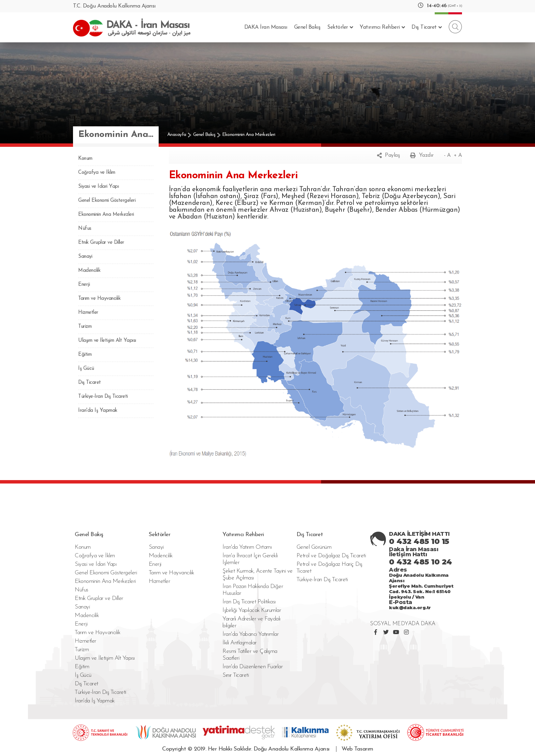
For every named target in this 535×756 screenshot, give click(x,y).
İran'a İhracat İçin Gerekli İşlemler (250, 559)
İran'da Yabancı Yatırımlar (250, 634)
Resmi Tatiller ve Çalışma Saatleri (250, 655)
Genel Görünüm (314, 547)
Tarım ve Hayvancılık (99, 299)
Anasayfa (177, 135)
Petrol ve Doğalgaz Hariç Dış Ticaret (329, 568)
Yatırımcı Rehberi (382, 27)
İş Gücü (86, 369)
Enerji (84, 285)
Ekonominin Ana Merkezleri (249, 135)
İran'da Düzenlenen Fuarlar (252, 667)
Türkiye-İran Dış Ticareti (103, 397)
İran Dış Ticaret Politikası (249, 602)
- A (447, 155)
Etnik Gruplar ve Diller (101, 243)
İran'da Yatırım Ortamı (247, 547)
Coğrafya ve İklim (97, 173)
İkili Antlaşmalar (240, 643)
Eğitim (85, 355)
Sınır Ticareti (236, 675)
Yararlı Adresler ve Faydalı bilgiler (251, 622)
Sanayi (85, 257)
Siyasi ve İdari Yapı (98, 187)
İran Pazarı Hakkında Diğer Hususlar (253, 590)
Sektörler (340, 27)
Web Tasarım (357, 749)
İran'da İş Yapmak (98, 411)
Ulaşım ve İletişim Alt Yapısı (107, 341)
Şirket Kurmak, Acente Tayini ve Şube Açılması (258, 575)
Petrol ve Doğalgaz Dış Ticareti (331, 556)
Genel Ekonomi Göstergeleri (107, 201)
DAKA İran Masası (266, 27)
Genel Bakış (307, 27)
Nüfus (85, 229)
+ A (458, 155)
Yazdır (422, 155)
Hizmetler (88, 313)
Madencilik (89, 271)
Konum (85, 159)
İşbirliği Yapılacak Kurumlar (252, 610)
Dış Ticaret (426, 27)
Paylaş (389, 155)
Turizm (85, 327)
